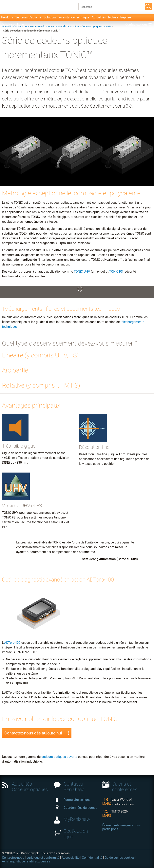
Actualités (99, 17)
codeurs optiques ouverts (59, 757)
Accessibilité (71, 858)
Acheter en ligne (13, 24)
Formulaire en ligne (73, 800)
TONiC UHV (82, 272)
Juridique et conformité (43, 858)
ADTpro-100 (12, 643)
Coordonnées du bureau (76, 808)
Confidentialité (92, 858)
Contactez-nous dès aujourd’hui (33, 733)
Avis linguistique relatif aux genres (26, 861)
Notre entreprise (119, 17)
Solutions (50, 17)
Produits (7, 17)
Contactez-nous (136, 24)
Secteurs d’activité (28, 17)
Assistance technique (74, 17)
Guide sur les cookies (120, 858)
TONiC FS (116, 272)
